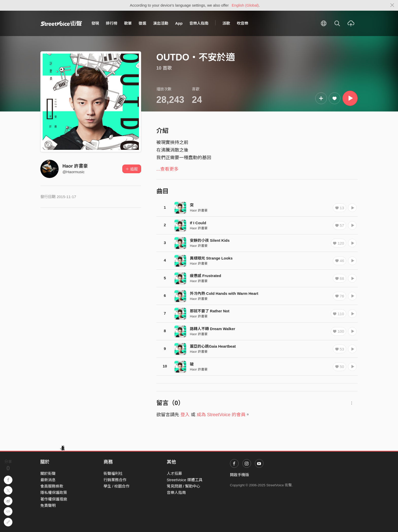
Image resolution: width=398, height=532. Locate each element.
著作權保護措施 (54, 499)
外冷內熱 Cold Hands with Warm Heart (224, 293)
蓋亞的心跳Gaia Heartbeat (213, 346)
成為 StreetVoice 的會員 (221, 415)
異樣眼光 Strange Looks (211, 258)
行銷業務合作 (115, 480)
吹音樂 (243, 23)
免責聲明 (48, 505)
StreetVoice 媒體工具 (185, 480)
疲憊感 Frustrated (205, 276)
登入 (185, 415)
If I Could (198, 223)
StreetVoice (61, 23)
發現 (95, 23)
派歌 (226, 23)
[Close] (392, 5)
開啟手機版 (239, 475)
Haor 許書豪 (75, 166)
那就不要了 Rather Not (210, 311)
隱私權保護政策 (54, 493)
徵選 (142, 23)
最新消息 (48, 480)
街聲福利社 (113, 473)
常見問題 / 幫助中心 (184, 486)
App (179, 23)
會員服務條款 (52, 486)
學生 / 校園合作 (117, 486)
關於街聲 (48, 473)
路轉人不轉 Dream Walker (213, 329)
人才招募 (174, 473)
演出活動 (161, 23)
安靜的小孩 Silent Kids (210, 240)
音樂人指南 (199, 23)
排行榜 (112, 23)
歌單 (128, 23)
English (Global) (245, 5)
